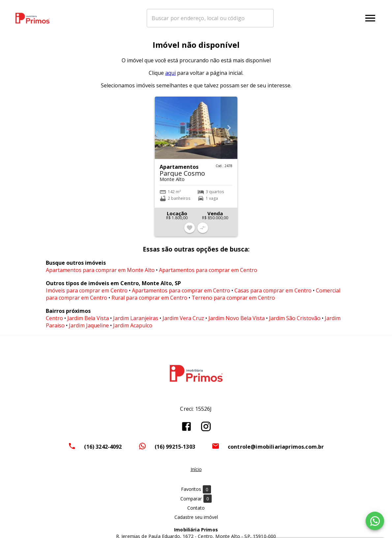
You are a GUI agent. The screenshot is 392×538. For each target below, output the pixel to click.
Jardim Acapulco (133, 329)
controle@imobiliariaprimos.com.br (276, 450)
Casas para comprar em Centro (273, 294)
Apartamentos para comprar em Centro (208, 274)
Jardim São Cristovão (295, 322)
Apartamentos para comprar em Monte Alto (100, 274)
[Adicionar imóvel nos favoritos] (190, 231)
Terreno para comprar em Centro (233, 302)
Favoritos (196, 493)
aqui (170, 76)
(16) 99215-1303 (175, 450)
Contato (196, 511)
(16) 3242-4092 (103, 450)
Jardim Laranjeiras (136, 322)
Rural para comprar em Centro (149, 302)
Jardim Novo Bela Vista (237, 322)
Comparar (196, 502)
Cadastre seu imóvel (196, 521)
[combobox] (222, 18)
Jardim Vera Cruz (183, 322)
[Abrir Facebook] (186, 430)
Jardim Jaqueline (89, 329)
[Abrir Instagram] (206, 430)
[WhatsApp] (375, 521)
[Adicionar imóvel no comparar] (203, 231)
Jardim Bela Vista (88, 322)
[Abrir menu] (370, 18)
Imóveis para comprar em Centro (87, 294)
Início (196, 473)
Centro (54, 322)
